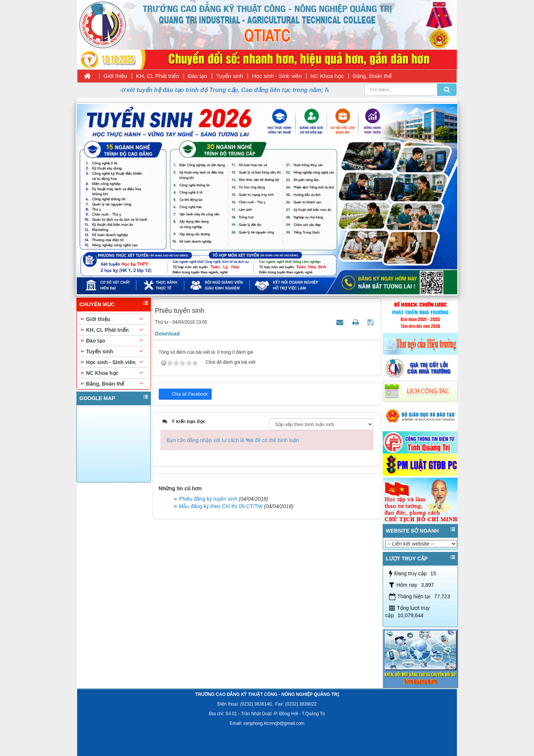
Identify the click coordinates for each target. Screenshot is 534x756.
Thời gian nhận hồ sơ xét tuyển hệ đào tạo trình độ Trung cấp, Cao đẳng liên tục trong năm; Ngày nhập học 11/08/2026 (234, 90)
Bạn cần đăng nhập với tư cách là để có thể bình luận (233, 440)
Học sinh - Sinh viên (277, 76)
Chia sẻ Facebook (189, 394)
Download (167, 334)
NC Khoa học (327, 76)
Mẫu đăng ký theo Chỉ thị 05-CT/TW (221, 506)
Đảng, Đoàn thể (372, 76)
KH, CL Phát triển (158, 76)
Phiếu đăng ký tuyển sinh (208, 499)
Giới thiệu (115, 76)
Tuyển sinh (230, 76)
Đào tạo (198, 76)
